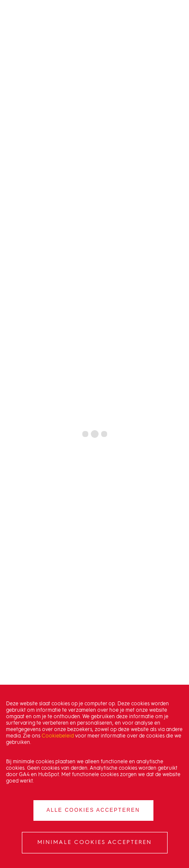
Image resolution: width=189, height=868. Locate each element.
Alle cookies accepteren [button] (93, 810)
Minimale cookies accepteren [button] (94, 842)
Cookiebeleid (58, 736)
